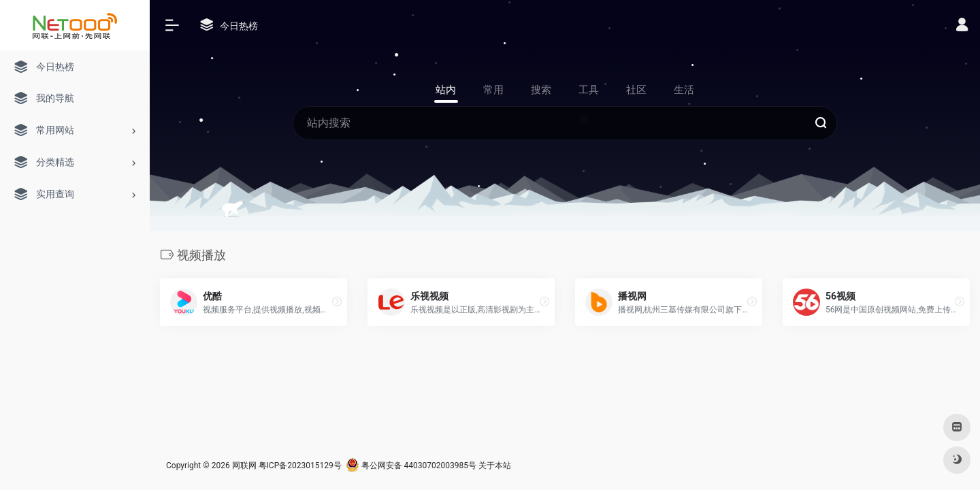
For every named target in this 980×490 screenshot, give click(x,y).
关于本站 (495, 465)
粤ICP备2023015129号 (300, 465)
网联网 (244, 465)
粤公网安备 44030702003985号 (411, 465)
